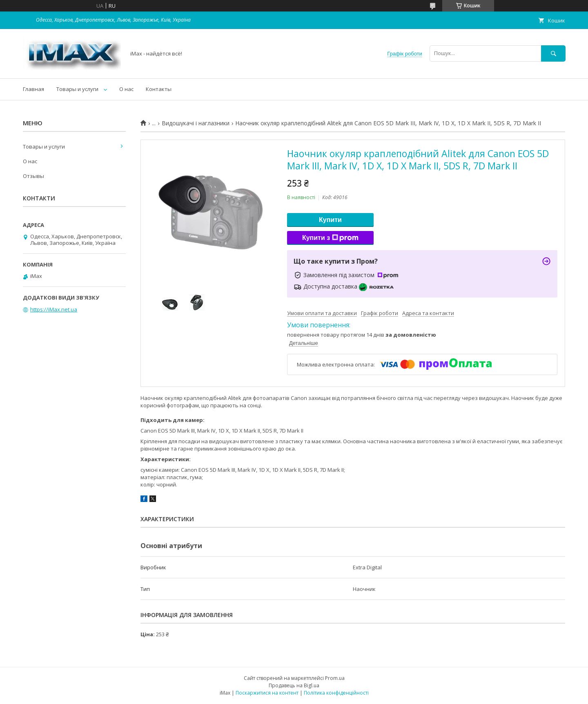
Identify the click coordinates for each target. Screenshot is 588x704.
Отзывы (33, 176)
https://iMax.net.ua (54, 309)
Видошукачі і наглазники (196, 123)
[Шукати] (553, 53)
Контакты (159, 89)
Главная (33, 89)
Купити (330, 220)
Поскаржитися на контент (267, 693)
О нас (126, 89)
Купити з (330, 238)
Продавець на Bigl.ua (294, 685)
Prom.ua (335, 678)
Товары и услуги (77, 89)
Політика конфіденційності (336, 693)
